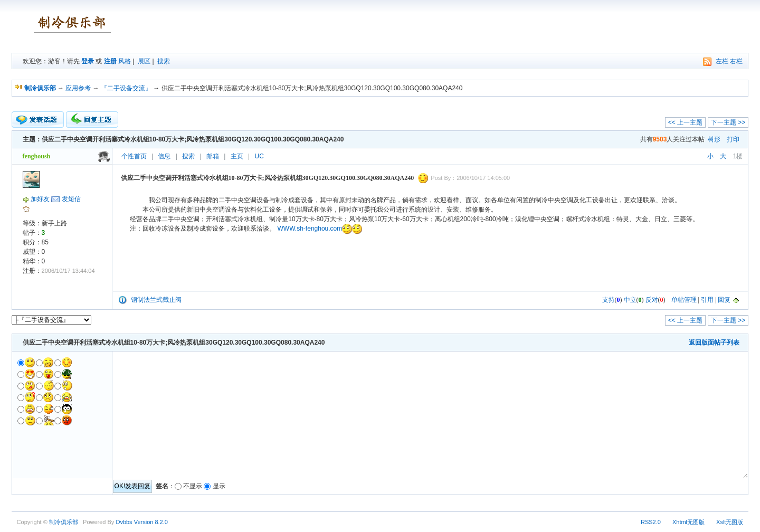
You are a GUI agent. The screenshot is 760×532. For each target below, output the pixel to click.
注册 (110, 61)
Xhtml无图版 (688, 522)
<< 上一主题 (685, 122)
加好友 (40, 199)
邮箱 (213, 156)
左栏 (722, 61)
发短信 (71, 199)
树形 (714, 139)
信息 (164, 156)
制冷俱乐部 (64, 522)
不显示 (193, 486)
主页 (237, 156)
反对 (652, 300)
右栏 (736, 61)
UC (259, 156)
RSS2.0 (651, 522)
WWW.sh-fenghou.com (310, 229)
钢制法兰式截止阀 (156, 300)
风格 (125, 61)
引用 (707, 300)
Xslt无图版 (730, 522)
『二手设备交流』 (126, 88)
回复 (724, 300)
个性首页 (134, 156)
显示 (219, 486)
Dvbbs (124, 522)
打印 (733, 139)
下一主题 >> (728, 122)
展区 (144, 61)
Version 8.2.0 (151, 522)
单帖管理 (684, 300)
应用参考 (78, 88)
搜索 (164, 61)
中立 (630, 300)
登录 (88, 61)
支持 (609, 300)
